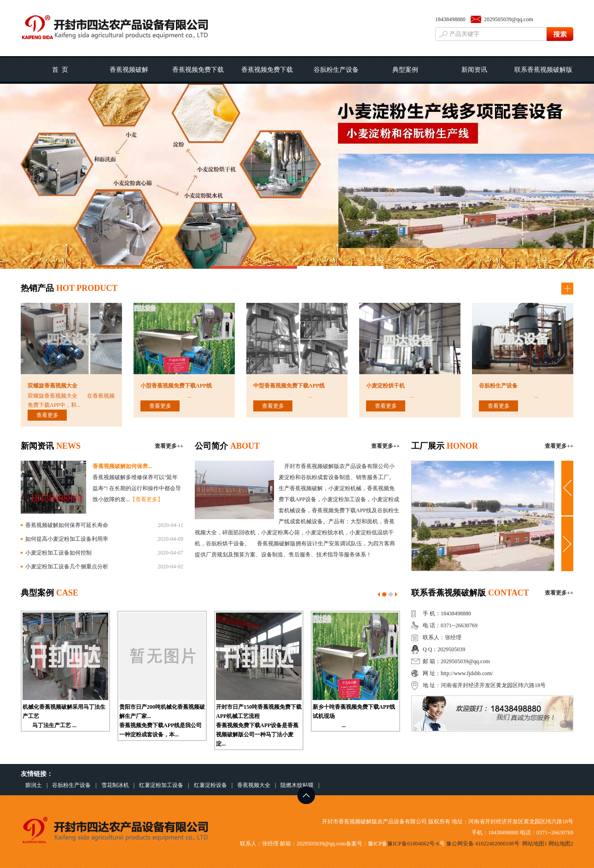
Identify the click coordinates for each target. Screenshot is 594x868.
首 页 (60, 70)
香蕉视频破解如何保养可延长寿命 (67, 525)
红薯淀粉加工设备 (161, 785)
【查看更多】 (146, 499)
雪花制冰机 (115, 785)
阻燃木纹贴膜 (297, 785)
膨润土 (34, 785)
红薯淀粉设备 (210, 785)
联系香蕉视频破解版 (543, 70)
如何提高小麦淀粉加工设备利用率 (67, 539)
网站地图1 (535, 844)
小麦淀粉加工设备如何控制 (58, 553)
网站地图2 (561, 844)
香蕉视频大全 (254, 785)
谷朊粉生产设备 (336, 70)
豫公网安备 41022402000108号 (483, 844)
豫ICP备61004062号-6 (413, 844)
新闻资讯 (474, 70)
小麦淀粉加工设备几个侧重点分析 (67, 567)
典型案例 (405, 70)
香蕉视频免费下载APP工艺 (198, 75)
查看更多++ (169, 446)
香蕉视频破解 (129, 70)
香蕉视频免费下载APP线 (267, 75)
